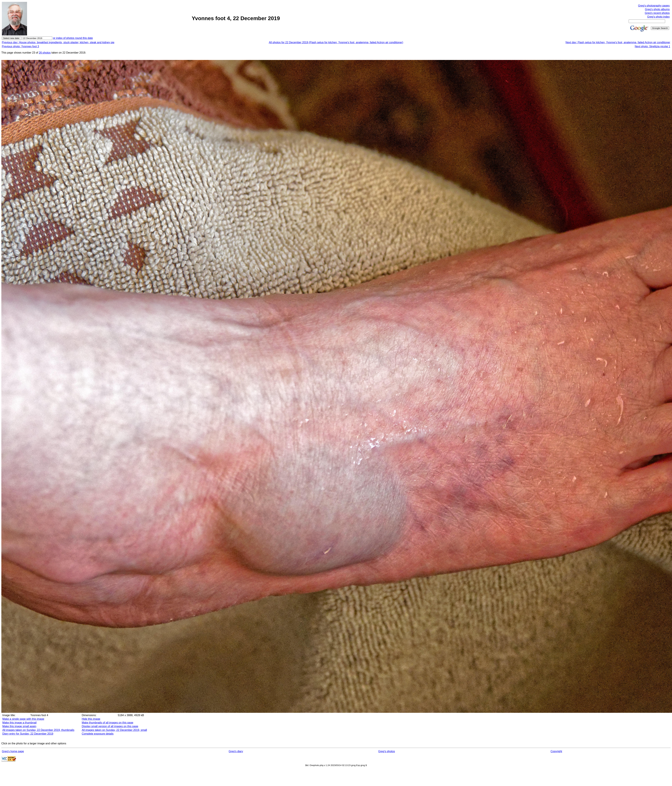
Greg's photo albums (657, 9)
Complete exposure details (98, 734)
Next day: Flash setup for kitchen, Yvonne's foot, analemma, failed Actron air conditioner (618, 42)
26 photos (45, 53)
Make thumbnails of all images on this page (107, 723)
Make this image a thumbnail (19, 723)
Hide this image (91, 719)
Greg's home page (13, 751)
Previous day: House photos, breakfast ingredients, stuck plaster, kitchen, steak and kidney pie (58, 42)
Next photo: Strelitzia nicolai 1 (652, 46)
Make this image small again (19, 726)
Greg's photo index (658, 17)
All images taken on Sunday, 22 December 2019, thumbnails (38, 730)
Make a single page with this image (23, 719)
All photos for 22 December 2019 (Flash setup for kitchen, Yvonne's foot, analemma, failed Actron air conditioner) (336, 42)
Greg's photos (387, 751)
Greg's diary (236, 751)
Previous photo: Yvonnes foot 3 (20, 46)
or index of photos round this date (73, 38)
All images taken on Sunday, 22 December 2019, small (114, 730)
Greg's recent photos (657, 13)
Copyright (556, 751)
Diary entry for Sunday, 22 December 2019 (28, 734)
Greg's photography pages (654, 6)
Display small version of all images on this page (110, 726)
